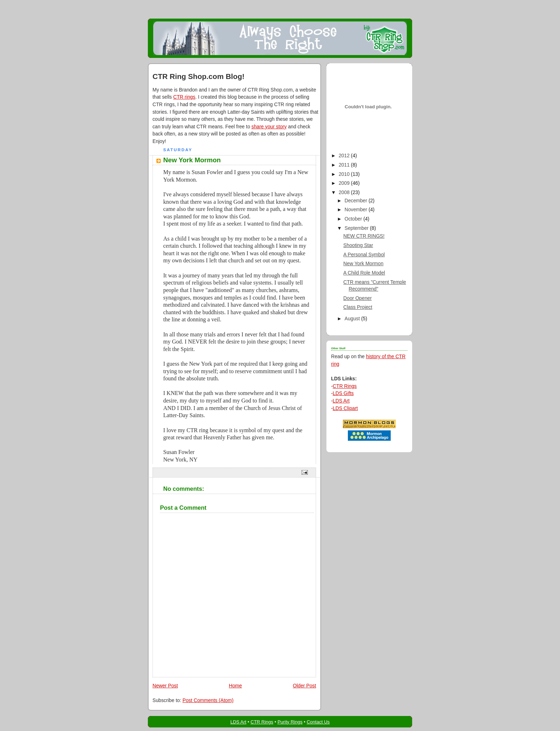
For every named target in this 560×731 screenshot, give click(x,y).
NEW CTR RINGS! (364, 236)
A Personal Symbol (364, 255)
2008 (345, 192)
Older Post (304, 686)
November (357, 210)
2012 (345, 156)
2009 (345, 183)
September (357, 228)
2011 (345, 165)
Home (236, 686)
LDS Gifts (343, 393)
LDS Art (341, 401)
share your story (269, 127)
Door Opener (357, 298)
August (353, 319)
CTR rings (184, 97)
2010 (345, 174)
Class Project (358, 307)
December (357, 201)
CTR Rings (345, 386)
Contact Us (318, 722)
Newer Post (165, 686)
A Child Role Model (364, 273)
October (354, 219)
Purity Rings (290, 722)
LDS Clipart (345, 408)
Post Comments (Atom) (208, 700)
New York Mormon (363, 264)
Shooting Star (358, 245)
